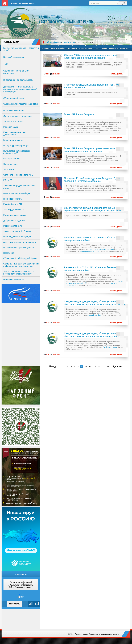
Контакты (124, 48)
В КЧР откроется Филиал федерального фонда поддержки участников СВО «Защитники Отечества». (93, 209)
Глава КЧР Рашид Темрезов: (79, 114)
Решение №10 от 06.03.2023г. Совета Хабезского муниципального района (90, 239)
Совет (96, 48)
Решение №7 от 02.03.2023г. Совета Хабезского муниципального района (90, 269)
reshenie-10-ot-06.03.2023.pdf (102, 249)
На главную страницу (5, 3)
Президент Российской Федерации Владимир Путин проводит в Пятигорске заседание (92, 180)
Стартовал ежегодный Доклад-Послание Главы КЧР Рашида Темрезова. (92, 86)
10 (86, 366)
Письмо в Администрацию (23, 3)
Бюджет (104, 48)
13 (99, 366)
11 (90, 366)
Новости (46, 48)
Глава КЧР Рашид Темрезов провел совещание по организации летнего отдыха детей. (91, 150)
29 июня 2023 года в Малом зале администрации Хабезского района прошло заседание (91, 56)
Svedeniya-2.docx (94, 315)
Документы (114, 48)
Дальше (117, 366)
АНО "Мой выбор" (58, 48)
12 (95, 366)
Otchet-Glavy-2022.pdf (90, 251)
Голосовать (15, 604)
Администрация (86, 48)
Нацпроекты (72, 48)
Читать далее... (117, 74)
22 (108, 366)
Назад (52, 366)
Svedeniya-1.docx (110, 347)
